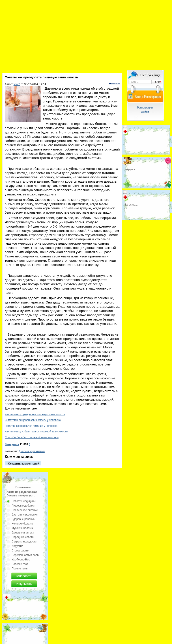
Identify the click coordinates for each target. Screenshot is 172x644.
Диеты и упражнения (32, 451)
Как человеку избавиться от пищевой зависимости (36, 432)
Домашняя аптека (23, 533)
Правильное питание (25, 510)
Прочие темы (20, 569)
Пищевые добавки (23, 506)
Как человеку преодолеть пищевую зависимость (35, 414)
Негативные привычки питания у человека (31, 426)
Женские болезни (23, 524)
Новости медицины (24, 501)
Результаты (24, 584)
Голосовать (24, 576)
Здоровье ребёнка (23, 519)
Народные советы (23, 537)
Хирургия (17, 546)
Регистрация (145, 108)
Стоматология (20, 551)
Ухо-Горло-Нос (21, 560)
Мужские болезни (23, 528)
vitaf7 (17, 84)
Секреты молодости (24, 542)
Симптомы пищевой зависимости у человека (33, 420)
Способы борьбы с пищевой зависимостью (32, 437)
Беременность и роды (25, 555)
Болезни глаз (20, 564)
